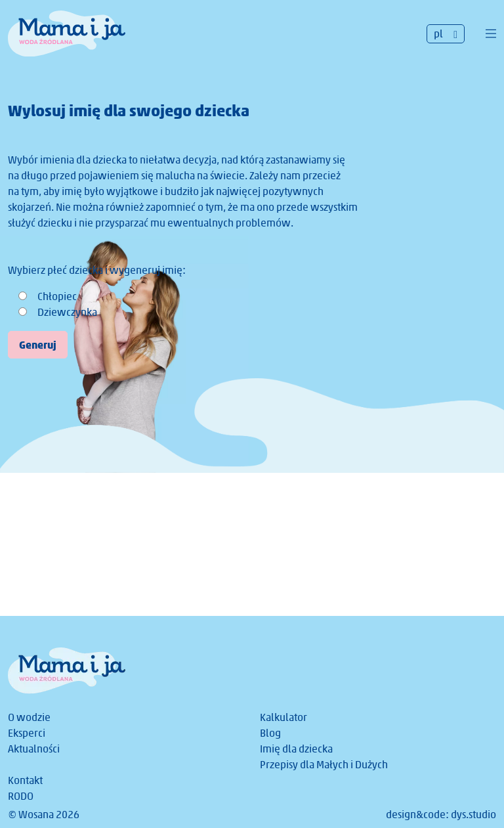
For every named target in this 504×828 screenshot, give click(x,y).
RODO (21, 796)
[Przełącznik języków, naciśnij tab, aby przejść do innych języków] (446, 34)
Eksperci (27, 733)
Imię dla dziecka (296, 749)
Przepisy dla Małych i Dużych (324, 765)
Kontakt (25, 780)
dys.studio (473, 815)
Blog (270, 733)
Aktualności (34, 749)
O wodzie (29, 717)
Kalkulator (283, 717)
